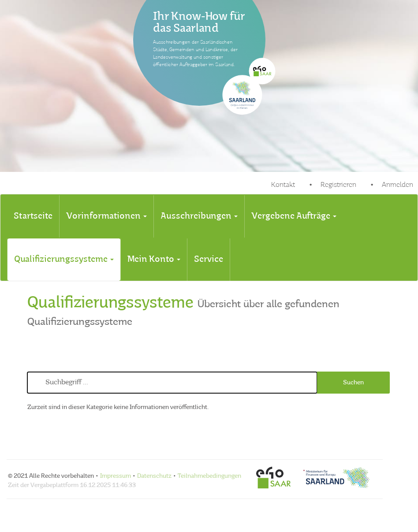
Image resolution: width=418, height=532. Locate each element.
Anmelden (397, 185)
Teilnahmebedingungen (209, 476)
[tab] (33, 216)
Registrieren (338, 185)
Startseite (33, 216)
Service (209, 260)
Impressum (116, 476)
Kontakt (283, 185)
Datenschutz (154, 476)
